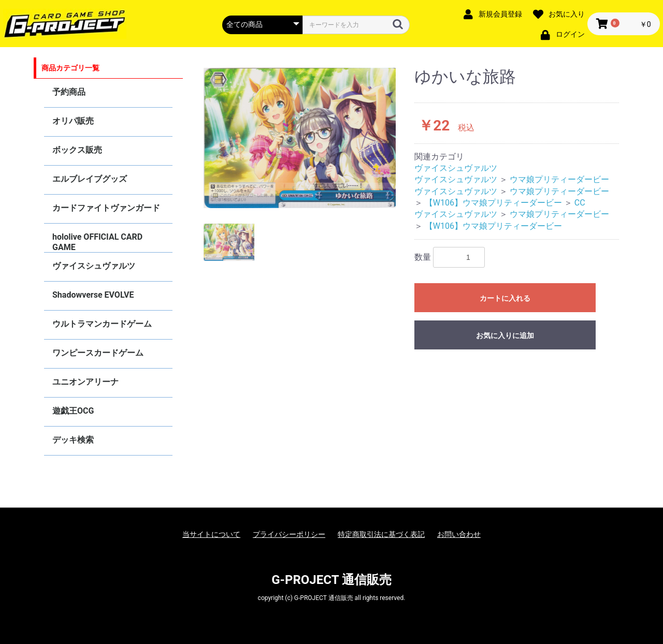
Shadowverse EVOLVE (93, 295)
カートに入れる (505, 298)
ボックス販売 (77, 150)
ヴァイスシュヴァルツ (94, 266)
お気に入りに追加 (505, 335)
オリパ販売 (73, 121)
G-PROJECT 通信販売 (331, 580)
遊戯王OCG (73, 411)
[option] (300, 138)
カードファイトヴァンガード (106, 208)
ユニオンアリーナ (85, 382)
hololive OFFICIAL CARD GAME (97, 242)
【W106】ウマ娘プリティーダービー (493, 203)
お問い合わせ (459, 534)
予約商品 (69, 92)
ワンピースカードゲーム (98, 353)
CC (580, 203)
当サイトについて (211, 534)
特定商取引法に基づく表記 (381, 534)
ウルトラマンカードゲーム (102, 324)
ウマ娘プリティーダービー (559, 179)
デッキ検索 (73, 440)
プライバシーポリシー (289, 534)
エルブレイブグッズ (90, 179)
